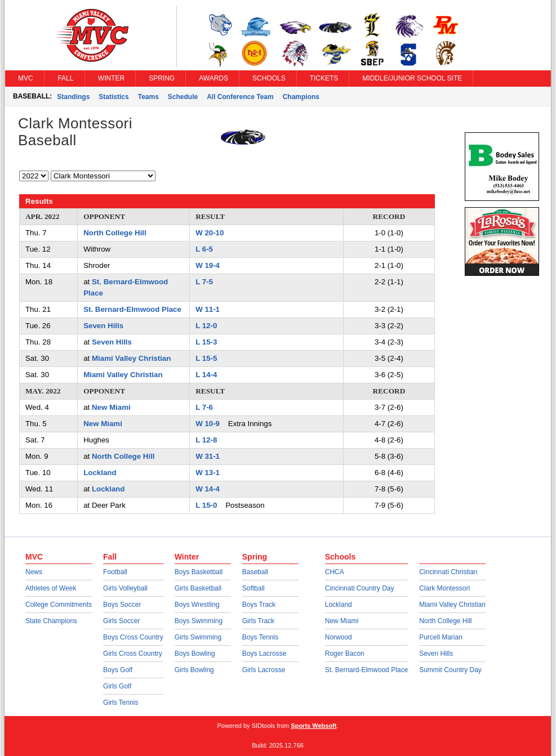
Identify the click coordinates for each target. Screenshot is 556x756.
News (34, 572)
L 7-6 (204, 407)
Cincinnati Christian (448, 572)
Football (115, 572)
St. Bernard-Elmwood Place (132, 309)
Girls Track (258, 621)
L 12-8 (206, 440)
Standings (73, 97)
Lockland (100, 473)
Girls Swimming (198, 637)
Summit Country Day (450, 670)
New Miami (111, 407)
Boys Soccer (122, 605)
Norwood (339, 637)
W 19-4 (208, 265)
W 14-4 (208, 489)
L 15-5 (206, 358)
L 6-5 (204, 249)
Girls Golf (117, 686)
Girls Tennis (121, 703)
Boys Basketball (199, 572)
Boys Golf (118, 670)
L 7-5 (204, 282)
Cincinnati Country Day (360, 588)
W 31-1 (208, 456)
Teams (148, 97)
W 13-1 (208, 473)
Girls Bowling (194, 670)
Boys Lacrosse (264, 654)
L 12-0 (206, 326)
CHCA (335, 572)
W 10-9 (208, 424)
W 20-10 (210, 233)
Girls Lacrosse (264, 670)
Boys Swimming (199, 621)
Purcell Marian (441, 637)
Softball (253, 588)
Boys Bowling (195, 654)
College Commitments (59, 605)
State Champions (51, 621)
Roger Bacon (345, 654)
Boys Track (259, 605)
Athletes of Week (51, 588)
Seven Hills (103, 326)
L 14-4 (206, 375)
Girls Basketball (198, 588)
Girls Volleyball (125, 588)
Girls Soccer (121, 621)
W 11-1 (208, 309)
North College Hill (115, 233)
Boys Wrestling (197, 605)
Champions (301, 97)
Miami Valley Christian (131, 358)
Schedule (183, 97)
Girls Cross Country (133, 654)
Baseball (255, 572)
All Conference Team (240, 97)
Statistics (114, 97)
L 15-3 (206, 342)
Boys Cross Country (133, 637)
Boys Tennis (260, 637)
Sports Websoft (313, 726)
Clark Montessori (444, 588)
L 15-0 (206, 505)
